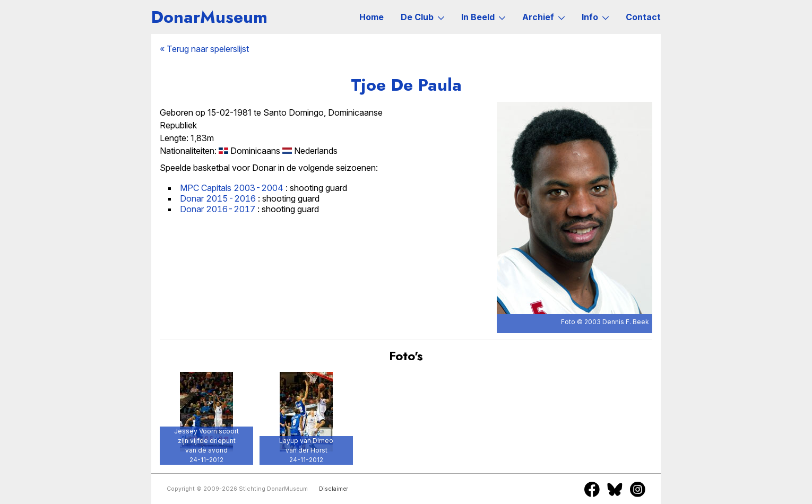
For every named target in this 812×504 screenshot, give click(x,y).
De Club (422, 17)
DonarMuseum (209, 17)
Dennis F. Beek (626, 322)
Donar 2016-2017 (218, 209)
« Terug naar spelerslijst (204, 49)
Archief (543, 17)
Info (595, 17)
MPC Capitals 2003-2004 (232, 188)
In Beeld (483, 17)
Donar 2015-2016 (218, 198)
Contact (643, 17)
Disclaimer (334, 489)
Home (372, 17)
